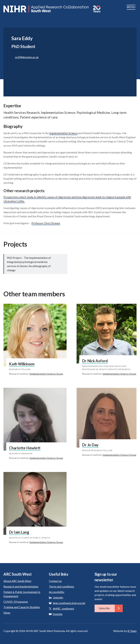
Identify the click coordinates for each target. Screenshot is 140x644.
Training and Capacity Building (22, 607)
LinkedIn (58, 597)
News (7, 613)
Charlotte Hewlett (25, 448)
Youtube (56, 614)
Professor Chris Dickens (46, 223)
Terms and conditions (62, 586)
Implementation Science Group (46, 374)
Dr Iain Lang (19, 532)
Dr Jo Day (90, 445)
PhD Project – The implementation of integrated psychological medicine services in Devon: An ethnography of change (29, 264)
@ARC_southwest (64, 608)
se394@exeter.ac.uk (27, 57)
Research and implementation (21, 586)
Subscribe (111, 608)
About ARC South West (17, 581)
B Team (132, 631)
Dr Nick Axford (95, 361)
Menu (132, 7)
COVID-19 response (16, 602)
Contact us (55, 581)
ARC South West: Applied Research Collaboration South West (46, 9)
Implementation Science (63, 133)
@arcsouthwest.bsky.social (69, 603)
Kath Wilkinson (22, 364)
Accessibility (57, 592)
